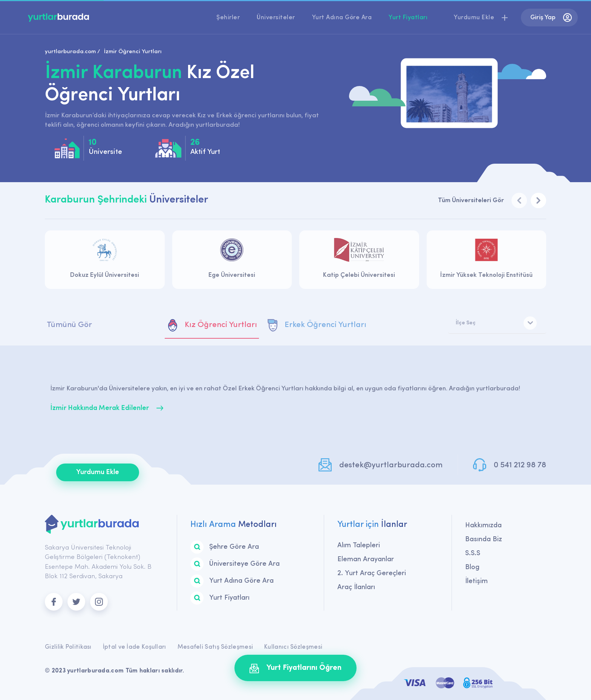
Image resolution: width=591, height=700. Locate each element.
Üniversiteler (276, 18)
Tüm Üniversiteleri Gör (471, 200)
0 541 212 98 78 (520, 465)
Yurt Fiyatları (408, 18)
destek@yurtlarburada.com (391, 465)
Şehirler (228, 18)
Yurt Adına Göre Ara (342, 18)
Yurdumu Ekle (98, 472)
